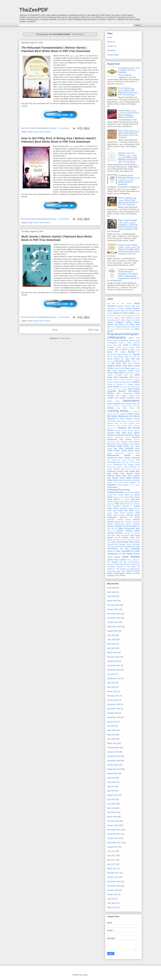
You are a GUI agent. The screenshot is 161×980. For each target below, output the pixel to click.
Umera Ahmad (114, 557)
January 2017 (113, 877)
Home (55, 330)
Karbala (110, 408)
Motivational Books (119, 455)
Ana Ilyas (136, 320)
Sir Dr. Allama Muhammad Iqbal (126, 528)
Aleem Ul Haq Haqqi (124, 313)
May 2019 (111, 787)
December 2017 (114, 830)
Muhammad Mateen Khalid (117, 467)
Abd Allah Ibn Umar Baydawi (120, 303)
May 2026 (111, 592)
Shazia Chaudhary (115, 526)
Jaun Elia (136, 404)
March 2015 (112, 907)
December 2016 (114, 881)
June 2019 (112, 782)
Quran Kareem (114, 499)
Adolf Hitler (135, 306)
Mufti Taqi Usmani (128, 462)
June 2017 (112, 856)
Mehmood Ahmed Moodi (118, 446)
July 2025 (111, 635)
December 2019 (114, 756)
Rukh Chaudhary (114, 506)
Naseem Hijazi (133, 473)
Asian (127, 325)
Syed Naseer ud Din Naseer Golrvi (123, 536)
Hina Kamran (127, 382)
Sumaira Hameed (115, 533)
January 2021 (113, 700)
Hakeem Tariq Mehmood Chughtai (127, 380)
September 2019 (114, 769)
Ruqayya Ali (127, 506)
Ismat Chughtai (114, 404)
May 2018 (111, 808)
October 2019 (113, 765)
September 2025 (114, 627)
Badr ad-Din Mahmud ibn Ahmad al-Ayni (121, 329)
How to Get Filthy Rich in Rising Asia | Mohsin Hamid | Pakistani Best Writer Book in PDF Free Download (59, 140)
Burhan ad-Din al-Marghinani (118, 340)
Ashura (110, 324)
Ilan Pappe (132, 387)
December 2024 (114, 665)
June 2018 (112, 804)
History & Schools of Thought (120, 384)
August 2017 (112, 847)
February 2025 (113, 657)
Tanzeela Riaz (113, 544)
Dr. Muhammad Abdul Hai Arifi (123, 357)
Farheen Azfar (118, 368)
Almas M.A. (116, 320)
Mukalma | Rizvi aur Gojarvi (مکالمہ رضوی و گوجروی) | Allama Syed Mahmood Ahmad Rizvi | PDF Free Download (128, 157)
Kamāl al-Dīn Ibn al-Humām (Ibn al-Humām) (123, 406)
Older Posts (93, 330)
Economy (110, 361)
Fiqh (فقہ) (112, 371)
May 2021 (111, 683)
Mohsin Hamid (45, 132)
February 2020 (113, 748)
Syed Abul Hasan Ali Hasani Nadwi (121, 535)
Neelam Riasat (118, 478)
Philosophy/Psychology (119, 490)
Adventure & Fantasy (116, 308)
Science (130, 515)
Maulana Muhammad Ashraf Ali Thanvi (123, 435)
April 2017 (111, 864)
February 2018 (113, 821)
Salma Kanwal (119, 515)
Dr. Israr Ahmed (125, 352)
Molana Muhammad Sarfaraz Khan (123, 453)
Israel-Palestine (126, 404)
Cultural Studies (129, 347)
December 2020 (114, 704)
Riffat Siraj (119, 504)
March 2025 (112, 653)
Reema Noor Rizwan (132, 502)
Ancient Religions (115, 322)
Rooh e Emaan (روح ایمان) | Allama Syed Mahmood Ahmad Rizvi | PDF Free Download (128, 91)
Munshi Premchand (133, 469)
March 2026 (112, 601)
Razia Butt (135, 499)
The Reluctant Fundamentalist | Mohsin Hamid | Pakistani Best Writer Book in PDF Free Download (56, 49)
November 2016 (114, 886)
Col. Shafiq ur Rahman (129, 345)
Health (110, 382)
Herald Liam (117, 382)
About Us (111, 42)
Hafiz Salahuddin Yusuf (124, 377)
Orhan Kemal (118, 482)
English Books (33, 132)
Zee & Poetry (120, 575)
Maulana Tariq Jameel (131, 444)
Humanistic (124, 387)
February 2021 (113, 696)
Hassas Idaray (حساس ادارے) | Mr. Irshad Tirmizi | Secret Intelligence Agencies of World (129, 114)
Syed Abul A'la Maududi (131, 533)
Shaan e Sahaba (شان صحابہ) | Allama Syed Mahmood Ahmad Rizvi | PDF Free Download (128, 201)
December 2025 (114, 614)
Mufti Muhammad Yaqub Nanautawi (121, 460)
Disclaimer (112, 50)
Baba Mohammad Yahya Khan (128, 327)
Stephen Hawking (125, 531)
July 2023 (111, 674)
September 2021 (114, 678)
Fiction (138, 368)
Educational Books (123, 361)
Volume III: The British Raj (128, 567)
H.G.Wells (118, 375)
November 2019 (114, 761)
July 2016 (111, 899)
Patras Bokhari (123, 485)
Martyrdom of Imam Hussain (120, 419)
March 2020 (112, 743)
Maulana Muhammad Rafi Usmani (123, 438)
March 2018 (112, 817)
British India (134, 338)
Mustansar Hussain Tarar (118, 471)
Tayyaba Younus (125, 544)
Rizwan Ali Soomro (132, 504)
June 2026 (112, 588)
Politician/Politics (115, 492)
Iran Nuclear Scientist (124, 398)
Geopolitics (122, 371)
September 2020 (114, 717)
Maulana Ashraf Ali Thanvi (117, 423)
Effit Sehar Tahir (119, 363)
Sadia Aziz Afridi (126, 511)
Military (132, 446)
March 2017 (112, 869)
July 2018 (111, 799)
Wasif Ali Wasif (133, 571)
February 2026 (113, 605)
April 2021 (111, 687)
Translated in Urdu (130, 551)
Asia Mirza (119, 324)
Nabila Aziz (119, 473)
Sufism (137, 531)
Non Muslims (135, 480)
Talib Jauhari (134, 542)
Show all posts (78, 34)
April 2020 (111, 739)
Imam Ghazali (134, 389)
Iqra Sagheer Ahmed (125, 396)
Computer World (114, 347)
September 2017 (114, 843)
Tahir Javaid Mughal (120, 542)
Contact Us (112, 46)
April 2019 (111, 791)
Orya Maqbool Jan (132, 482)
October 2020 (113, 713)
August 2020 (112, 722)
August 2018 (112, 795)
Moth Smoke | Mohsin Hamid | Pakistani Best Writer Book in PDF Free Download (57, 238)
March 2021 (112, 691)
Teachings (136, 544)
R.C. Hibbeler (125, 499)
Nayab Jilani (121, 476)
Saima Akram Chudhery (124, 513)
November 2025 (114, 618)
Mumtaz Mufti (119, 469)
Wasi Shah (121, 571)
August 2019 (112, 773)
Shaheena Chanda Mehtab (119, 520)
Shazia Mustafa (129, 526)
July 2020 (111, 726)
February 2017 (113, 873)
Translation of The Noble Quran (123, 554)
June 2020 (112, 730)
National (111, 476)
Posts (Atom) (65, 338)
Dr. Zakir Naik (128, 359)
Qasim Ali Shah (118, 497)
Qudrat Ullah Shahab (132, 497)
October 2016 (113, 890)
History (136, 382)
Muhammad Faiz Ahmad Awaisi (126, 465)
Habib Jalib (128, 375)
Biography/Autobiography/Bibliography (123, 336)
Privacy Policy (113, 55)
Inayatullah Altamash (117, 391)
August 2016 (112, 894)
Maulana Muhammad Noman (119, 437)
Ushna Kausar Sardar (117, 560)
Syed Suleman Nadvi (128, 540)
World (129, 573)
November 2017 (114, 834)
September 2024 (114, 670)
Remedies (111, 504)
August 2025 (112, 631)
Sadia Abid (112, 511)
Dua (138, 359)
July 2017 (111, 851)
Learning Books (118, 411)
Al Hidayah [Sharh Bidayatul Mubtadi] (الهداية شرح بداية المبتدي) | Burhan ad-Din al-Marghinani (129, 180)
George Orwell (134, 371)
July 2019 (111, 778)
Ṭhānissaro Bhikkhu (115, 547)
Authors (114, 327)
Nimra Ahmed (124, 480)
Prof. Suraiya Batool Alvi (123, 495)
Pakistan (111, 485)
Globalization (129, 373)
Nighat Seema (113, 480)
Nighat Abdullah (133, 478)
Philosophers (113, 487)
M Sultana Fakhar (132, 414)
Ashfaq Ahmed (133, 322)
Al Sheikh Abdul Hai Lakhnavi (124, 311)
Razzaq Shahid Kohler (116, 502)
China (129, 343)
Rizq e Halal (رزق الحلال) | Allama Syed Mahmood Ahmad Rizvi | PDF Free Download (129, 134)
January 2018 (113, 825)
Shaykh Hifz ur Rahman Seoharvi (127, 522)
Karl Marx (122, 408)
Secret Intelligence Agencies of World (123, 516)
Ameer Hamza (126, 320)
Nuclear (110, 482)
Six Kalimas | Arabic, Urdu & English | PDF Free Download (129, 70)
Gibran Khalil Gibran (116, 373)
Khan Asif (135, 408)
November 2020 (114, 709)
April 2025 (111, 648)
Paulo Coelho (135, 485)
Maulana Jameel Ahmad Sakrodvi (127, 431)
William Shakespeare (116, 573)
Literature (116, 414)
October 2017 (113, 838)
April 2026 (111, 596)
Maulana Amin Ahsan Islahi (130, 421)
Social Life (111, 531)
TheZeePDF (34, 10)
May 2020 (111, 735)
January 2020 (113, 752)
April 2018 (111, 812)
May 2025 (111, 644)
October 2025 (113, 622)
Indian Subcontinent (124, 393)
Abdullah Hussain (123, 306)
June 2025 (112, 640)
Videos (129, 560)
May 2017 (111, 860)
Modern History (120, 451)
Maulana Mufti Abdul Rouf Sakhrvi (123, 433)
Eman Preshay (134, 363)
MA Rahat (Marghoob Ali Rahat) (123, 416)
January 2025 (113, 661)
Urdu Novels (131, 557)
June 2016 (112, 903)
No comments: (64, 128)
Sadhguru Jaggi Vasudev (130, 508)
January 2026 (113, 609)
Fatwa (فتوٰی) (129, 368)
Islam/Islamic (131, 401)
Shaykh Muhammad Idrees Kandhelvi (123, 524)
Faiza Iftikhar (128, 366)
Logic (122, 414)
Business (122, 343)
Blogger (85, 975)
